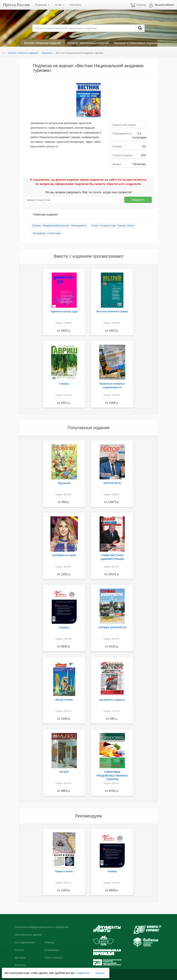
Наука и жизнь (64, 871)
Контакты (75, 5)
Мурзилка (64, 483)
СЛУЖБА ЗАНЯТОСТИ (112, 627)
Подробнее (83, 973)
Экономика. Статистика (47, 233)
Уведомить (138, 200)
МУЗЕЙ (64, 772)
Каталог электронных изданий (88, 43)
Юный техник (64, 700)
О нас (60, 5)
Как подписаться (25, 942)
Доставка (20, 958)
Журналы (47, 53)
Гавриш (64, 384)
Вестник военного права (112, 311)
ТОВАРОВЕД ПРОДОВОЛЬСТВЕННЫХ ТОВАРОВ (112, 776)
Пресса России (16, 5)
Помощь (50, 942)
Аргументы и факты (112, 700)
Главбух (64, 627)
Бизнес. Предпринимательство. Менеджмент (59, 226)
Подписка (42, 5)
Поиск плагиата (54, 958)
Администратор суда (64, 311)
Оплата (19, 950)
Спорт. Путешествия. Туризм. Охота (113, 226)
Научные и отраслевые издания (136, 43)
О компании (52, 950)
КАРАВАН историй (64, 555)
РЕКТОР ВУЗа (112, 483)
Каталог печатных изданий (42, 43)
